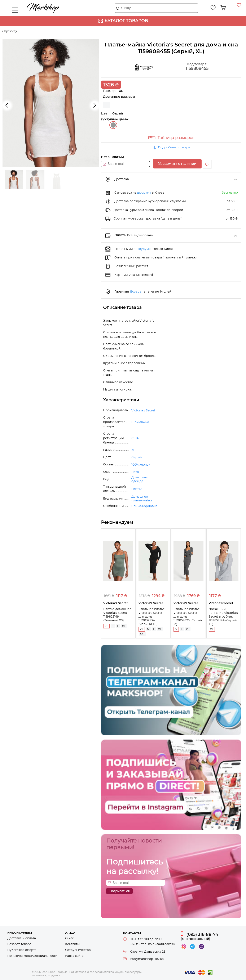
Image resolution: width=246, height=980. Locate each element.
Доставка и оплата (22, 938)
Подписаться (119, 891)
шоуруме (144, 249)
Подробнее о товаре (171, 147)
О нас (69, 938)
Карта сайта (74, 956)
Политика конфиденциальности (32, 956)
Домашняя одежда (139, 479)
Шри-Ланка (140, 422)
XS (106, 626)
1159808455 (197, 69)
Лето (135, 472)
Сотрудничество (78, 950)
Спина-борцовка (144, 506)
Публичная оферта (22, 950)
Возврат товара (19, 944)
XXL (142, 634)
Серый (113, 125)
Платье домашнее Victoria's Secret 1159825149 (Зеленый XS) (117, 615)
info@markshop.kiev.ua (147, 959)
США (135, 438)
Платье (137, 489)
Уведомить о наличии (177, 164)
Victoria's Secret (143, 410)
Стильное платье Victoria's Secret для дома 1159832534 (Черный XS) (152, 617)
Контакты (72, 944)
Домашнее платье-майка (142, 498)
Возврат (136, 292)
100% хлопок (141, 465)
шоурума (144, 193)
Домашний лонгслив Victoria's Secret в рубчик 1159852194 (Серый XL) (223, 617)
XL (133, 450)
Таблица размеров (176, 138)
